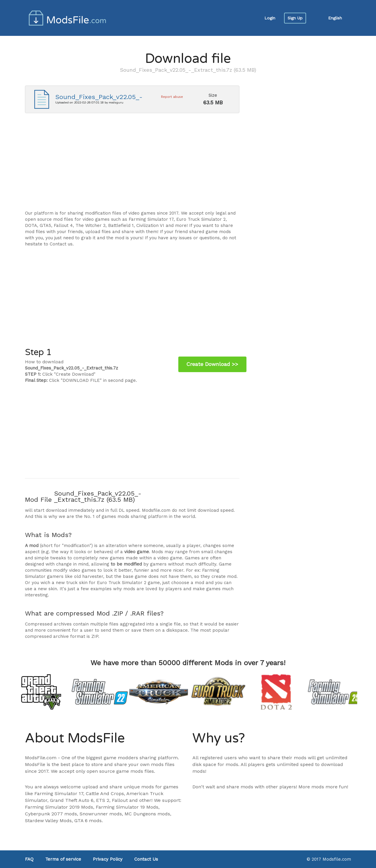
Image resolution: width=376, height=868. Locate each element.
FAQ (29, 859)
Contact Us (146, 859)
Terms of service (63, 859)
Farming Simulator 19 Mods (127, 807)
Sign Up (295, 18)
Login (270, 18)
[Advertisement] (132, 165)
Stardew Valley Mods (48, 821)
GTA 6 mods (88, 821)
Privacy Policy (108, 859)
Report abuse (172, 97)
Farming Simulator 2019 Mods (59, 807)
